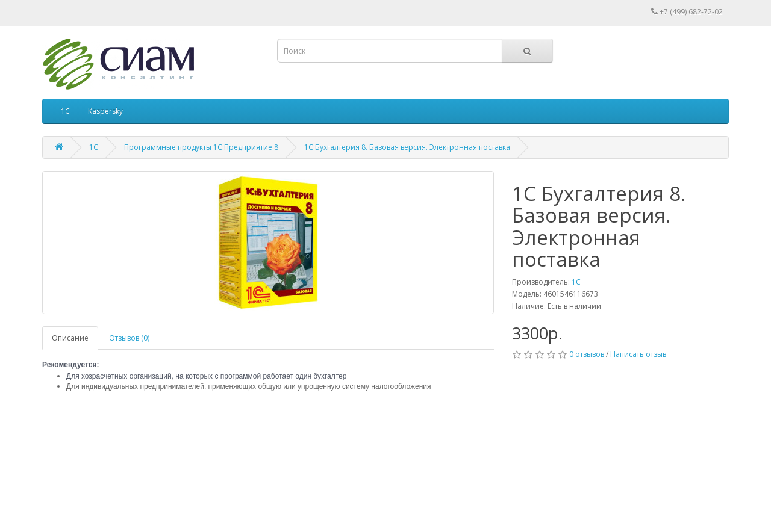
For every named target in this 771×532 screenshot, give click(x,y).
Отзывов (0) (129, 338)
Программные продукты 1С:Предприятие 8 (201, 147)
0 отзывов (587, 354)
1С (65, 111)
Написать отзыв (638, 354)
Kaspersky (105, 111)
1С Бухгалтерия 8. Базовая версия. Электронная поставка (407, 147)
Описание (70, 338)
